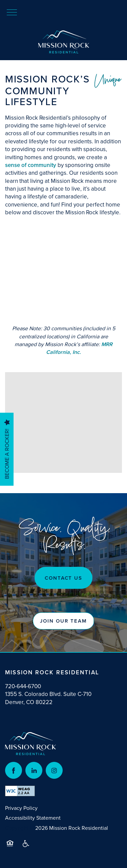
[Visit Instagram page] (54, 770)
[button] (63, 621)
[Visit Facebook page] (14, 770)
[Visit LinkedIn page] (34, 770)
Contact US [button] (64, 578)
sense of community (31, 165)
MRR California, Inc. (79, 348)
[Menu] (12, 12)
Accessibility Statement (33, 818)
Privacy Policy (21, 808)
